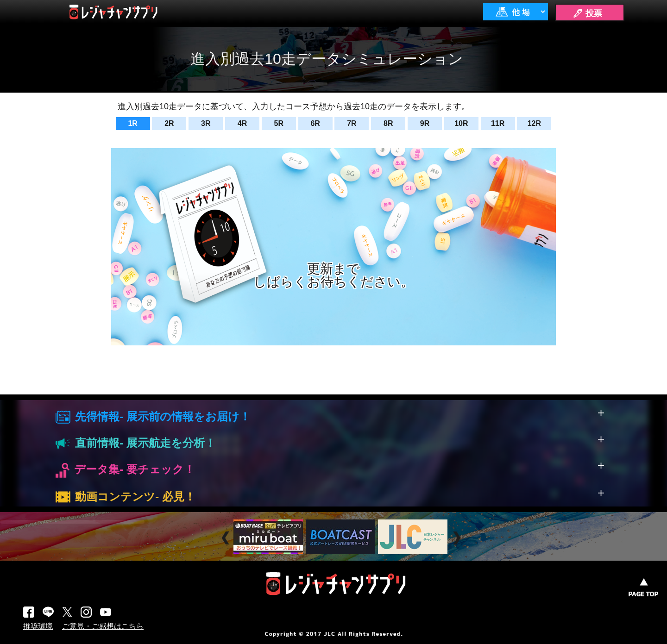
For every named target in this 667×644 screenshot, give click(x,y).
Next (458, 538)
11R (498, 123)
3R (206, 123)
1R (132, 123)
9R (425, 123)
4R (242, 123)
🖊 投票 (587, 13)
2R (169, 123)
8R (388, 123)
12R (534, 123)
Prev (227, 538)
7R (352, 123)
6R (315, 123)
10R (461, 123)
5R (279, 123)
